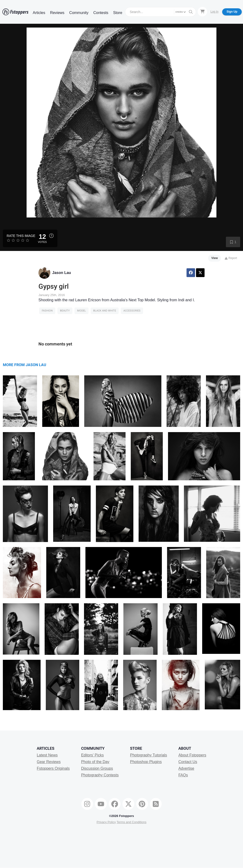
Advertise (186, 768)
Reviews (57, 13)
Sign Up (232, 12)
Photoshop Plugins (146, 762)
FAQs (183, 775)
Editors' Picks (93, 755)
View (215, 258)
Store (118, 13)
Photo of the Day (95, 762)
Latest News (47, 755)
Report (231, 258)
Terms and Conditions (131, 822)
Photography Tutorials (149, 755)
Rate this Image (21, 236)
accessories (132, 311)
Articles (39, 13)
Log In (214, 12)
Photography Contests (100, 775)
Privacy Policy (106, 822)
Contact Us (188, 762)
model (82, 311)
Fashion (47, 311)
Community (79, 13)
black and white (105, 311)
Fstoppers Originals (53, 768)
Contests (101, 13)
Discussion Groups (97, 768)
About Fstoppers (192, 755)
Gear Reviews (49, 762)
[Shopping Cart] (202, 12)
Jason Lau (62, 273)
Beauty (65, 311)
